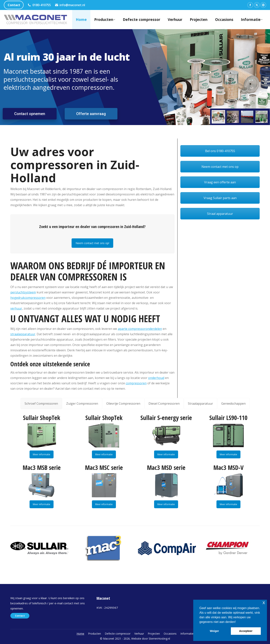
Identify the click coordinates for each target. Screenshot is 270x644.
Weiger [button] (214, 631)
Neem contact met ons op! (92, 243)
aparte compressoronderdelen (140, 329)
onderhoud (156, 378)
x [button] (264, 602)
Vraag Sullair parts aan (220, 198)
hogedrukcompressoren (28, 298)
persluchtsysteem (23, 292)
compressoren (136, 383)
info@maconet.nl (70, 5)
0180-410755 (39, 5)
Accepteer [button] (246, 631)
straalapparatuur (23, 334)
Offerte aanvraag (91, 114)
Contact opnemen (30, 114)
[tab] (41, 404)
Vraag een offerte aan (220, 182)
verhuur (16, 308)
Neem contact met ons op (220, 167)
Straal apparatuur (220, 214)
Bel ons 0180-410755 (220, 151)
